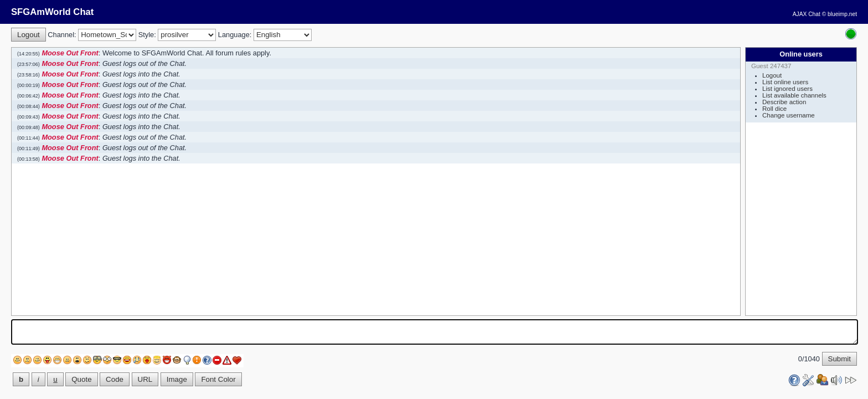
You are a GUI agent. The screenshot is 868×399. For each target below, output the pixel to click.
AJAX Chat (807, 14)
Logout (772, 75)
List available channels (794, 95)
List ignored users (787, 89)
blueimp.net (842, 14)
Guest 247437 (771, 66)
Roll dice (774, 109)
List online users (785, 82)
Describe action (784, 102)
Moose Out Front (70, 53)
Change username (789, 115)
